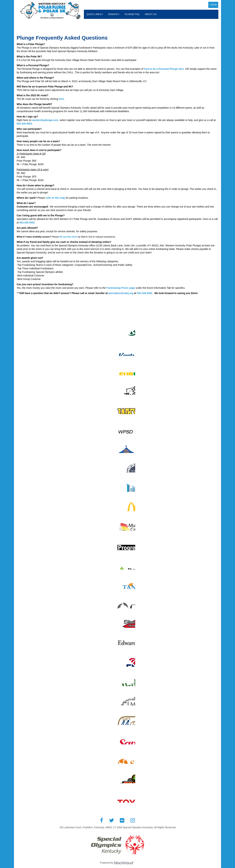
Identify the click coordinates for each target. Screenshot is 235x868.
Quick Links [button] (95, 14)
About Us (151, 14)
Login (213, 5)
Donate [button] (114, 14)
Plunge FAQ (132, 14)
